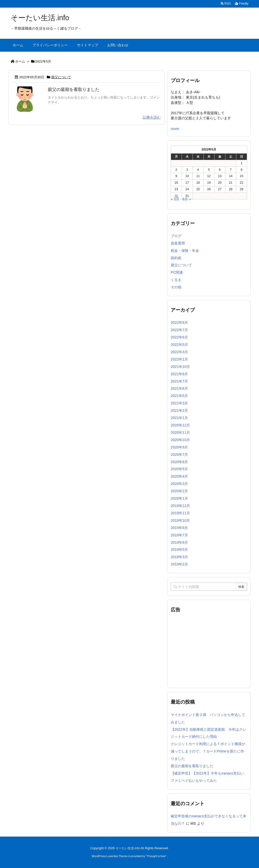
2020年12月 (180, 425)
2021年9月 (179, 374)
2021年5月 (179, 396)
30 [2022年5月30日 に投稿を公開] (176, 196)
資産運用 (178, 243)
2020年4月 (179, 476)
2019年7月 (179, 535)
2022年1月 (179, 359)
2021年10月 (180, 367)
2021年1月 (179, 418)
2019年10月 (180, 520)
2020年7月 (179, 455)
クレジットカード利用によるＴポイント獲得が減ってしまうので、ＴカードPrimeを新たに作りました (208, 751)
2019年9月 (179, 528)
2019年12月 (180, 506)
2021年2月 (179, 410)
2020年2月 (179, 491)
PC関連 (177, 272)
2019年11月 (180, 513)
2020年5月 (179, 469)
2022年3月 (179, 352)
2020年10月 (180, 440)
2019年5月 (179, 550)
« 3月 (175, 199)
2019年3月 (179, 557)
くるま (176, 280)
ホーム (20, 61)
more (175, 129)
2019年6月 (179, 542)
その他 (176, 287)
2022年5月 (179, 345)
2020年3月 (179, 484)
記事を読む (152, 117)
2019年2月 (179, 564)
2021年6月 (179, 388)
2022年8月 (179, 323)
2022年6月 (179, 337)
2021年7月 (179, 381)
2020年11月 (180, 432)
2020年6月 (179, 462)
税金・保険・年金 (185, 251)
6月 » (187, 199)
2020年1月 (179, 498)
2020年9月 (179, 447)
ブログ (176, 236)
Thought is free (156, 856)
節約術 (176, 258)
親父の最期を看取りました (74, 89)
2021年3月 (179, 403)
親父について (61, 77)
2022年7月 (179, 330)
